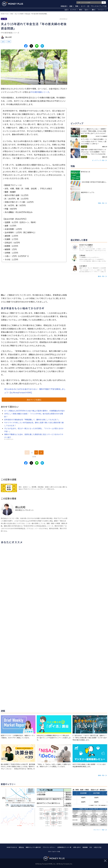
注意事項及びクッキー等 (64, 847)
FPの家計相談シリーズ (40, 92)
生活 (67, 10)
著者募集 (85, 847)
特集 (77, 6)
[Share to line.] (37, 46)
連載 (72, 6)
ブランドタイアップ (98, 6)
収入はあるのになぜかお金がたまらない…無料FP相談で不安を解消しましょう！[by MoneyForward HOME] (35, 391)
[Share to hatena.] (42, 46)
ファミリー (102, 10)
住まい (87, 10)
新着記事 (64, 6)
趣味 (94, 10)
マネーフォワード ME (54, 851)
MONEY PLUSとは (12, 847)
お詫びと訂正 (98, 847)
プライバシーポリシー (49, 847)
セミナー (85, 6)
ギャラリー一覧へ (99, 830)
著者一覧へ (102, 276)
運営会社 (21, 847)
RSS (91, 847)
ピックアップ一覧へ (99, 160)
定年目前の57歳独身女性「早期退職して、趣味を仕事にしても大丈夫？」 (32, 420)
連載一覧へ (102, 775)
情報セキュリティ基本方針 (33, 847)
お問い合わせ (77, 847)
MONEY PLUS (5, 14)
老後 (81, 10)
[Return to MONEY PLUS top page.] (13, 4)
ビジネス (74, 10)
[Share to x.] (31, 46)
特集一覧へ (102, 203)
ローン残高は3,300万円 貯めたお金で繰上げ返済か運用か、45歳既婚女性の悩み (34, 411)
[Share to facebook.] (26, 46)
